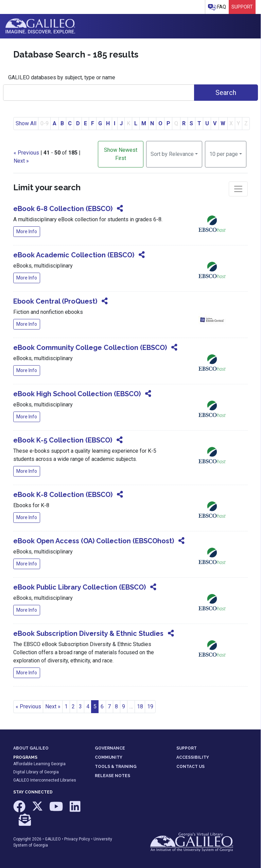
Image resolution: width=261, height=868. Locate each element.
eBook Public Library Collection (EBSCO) (80, 587)
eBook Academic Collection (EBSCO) (74, 255)
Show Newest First (121, 154)
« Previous (26, 153)
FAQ (217, 7)
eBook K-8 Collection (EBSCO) (63, 495)
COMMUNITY (109, 757)
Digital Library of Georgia (36, 772)
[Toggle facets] (238, 189)
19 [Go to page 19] (150, 706)
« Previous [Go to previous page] (28, 706)
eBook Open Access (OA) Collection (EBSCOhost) (94, 541)
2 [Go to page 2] (73, 706)
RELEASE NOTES (112, 776)
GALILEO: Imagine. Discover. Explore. (40, 26)
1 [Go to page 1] (66, 706)
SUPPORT (187, 748)
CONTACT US (190, 767)
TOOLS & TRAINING (116, 767)
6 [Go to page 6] (102, 706)
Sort (172, 154)
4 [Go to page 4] (88, 706)
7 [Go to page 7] (109, 706)
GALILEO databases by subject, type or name (62, 77)
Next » (21, 161)
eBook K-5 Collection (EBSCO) (63, 440)
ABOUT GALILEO (31, 748)
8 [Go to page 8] (116, 706)
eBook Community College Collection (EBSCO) (90, 348)
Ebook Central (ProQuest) (55, 301)
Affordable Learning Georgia (39, 764)
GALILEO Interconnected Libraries (45, 780)
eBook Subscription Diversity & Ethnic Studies (88, 633)
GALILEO (53, 839)
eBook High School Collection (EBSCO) (77, 394)
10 (224, 154)
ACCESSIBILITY (193, 757)
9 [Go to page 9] (124, 706)
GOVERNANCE (110, 748)
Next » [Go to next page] (53, 706)
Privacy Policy (77, 839)
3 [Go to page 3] (80, 706)
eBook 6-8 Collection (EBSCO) (63, 209)
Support (242, 7)
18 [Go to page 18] (140, 706)
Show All (26, 123)
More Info (27, 231)
